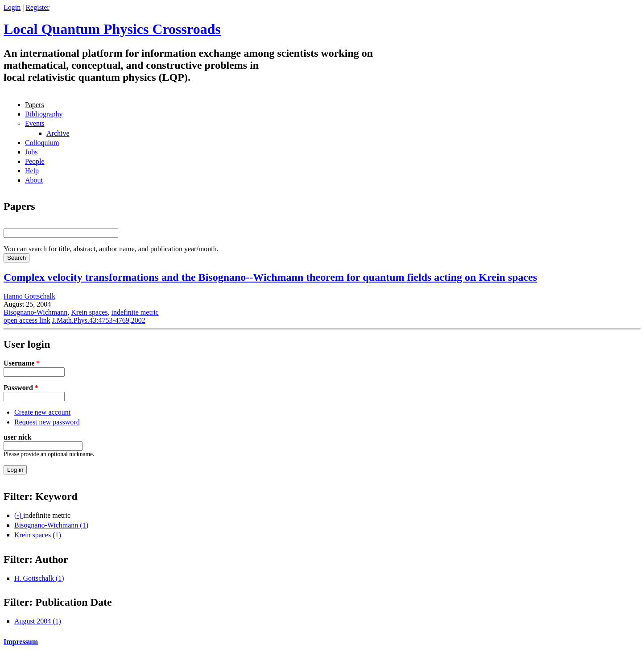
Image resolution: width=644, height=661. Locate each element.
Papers (35, 105)
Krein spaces (89, 312)
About (34, 180)
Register (37, 7)
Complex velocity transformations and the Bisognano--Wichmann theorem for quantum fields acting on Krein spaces (270, 277)
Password (21, 388)
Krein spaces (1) (38, 535)
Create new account (42, 412)
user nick (17, 437)
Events (35, 123)
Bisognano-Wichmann (35, 312)
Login (12, 7)
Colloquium (42, 143)
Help (32, 171)
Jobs (31, 152)
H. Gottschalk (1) (39, 578)
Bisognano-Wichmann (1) (51, 525)
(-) (19, 515)
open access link (27, 320)
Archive (58, 133)
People (35, 161)
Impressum (21, 642)
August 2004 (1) (38, 621)
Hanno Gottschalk (29, 296)
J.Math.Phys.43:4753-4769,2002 (99, 320)
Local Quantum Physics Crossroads (112, 29)
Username (22, 363)
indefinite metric (135, 312)
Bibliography (44, 114)
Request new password (47, 422)
